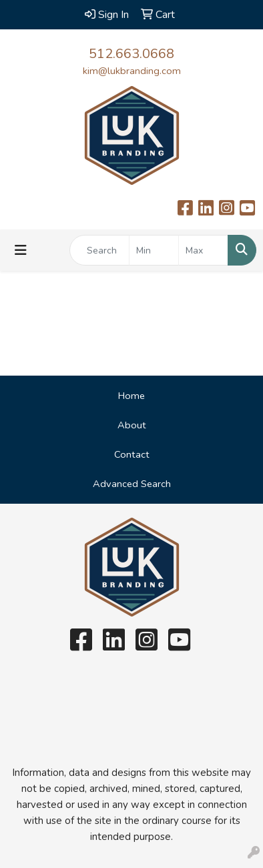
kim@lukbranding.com (132, 71)
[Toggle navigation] (21, 251)
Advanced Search (132, 484)
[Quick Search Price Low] (154, 250)
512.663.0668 (131, 54)
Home (131, 396)
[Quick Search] (99, 250)
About (132, 425)
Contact (132, 454)
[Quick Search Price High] (203, 250)
